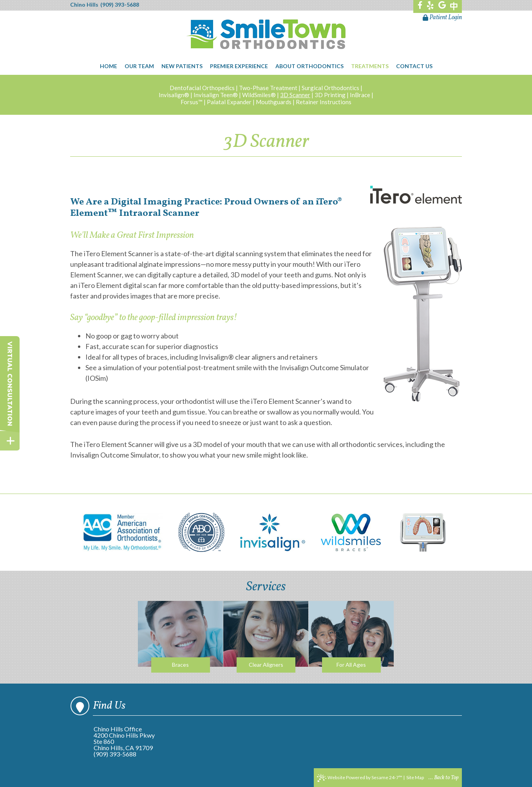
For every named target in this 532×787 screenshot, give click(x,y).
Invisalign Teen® (216, 95)
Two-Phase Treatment (268, 88)
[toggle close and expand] (10, 441)
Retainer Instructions (324, 102)
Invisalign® (174, 95)
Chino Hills (84, 5)
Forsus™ (192, 102)
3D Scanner (295, 95)
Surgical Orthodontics (330, 88)
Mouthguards (274, 102)
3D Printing (330, 95)
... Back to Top (444, 778)
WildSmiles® (259, 95)
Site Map (415, 777)
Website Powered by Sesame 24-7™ (360, 778)
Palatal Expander (229, 102)
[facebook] (420, 6)
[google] (442, 6)
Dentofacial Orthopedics (202, 88)
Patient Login (442, 18)
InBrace (360, 95)
